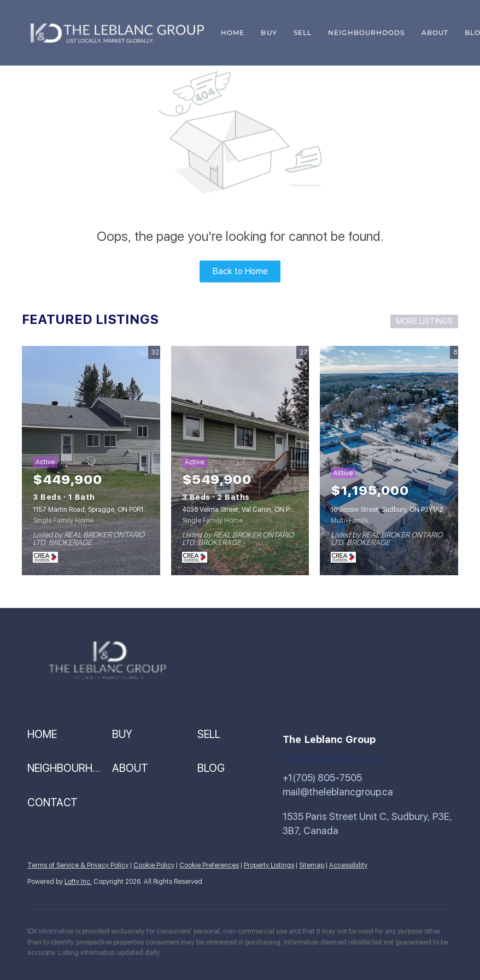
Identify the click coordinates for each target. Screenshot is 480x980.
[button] (70, 734)
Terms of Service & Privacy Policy (78, 865)
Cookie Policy (154, 865)
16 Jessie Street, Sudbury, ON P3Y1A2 (387, 510)
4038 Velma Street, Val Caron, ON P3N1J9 (245, 510)
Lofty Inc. (78, 882)
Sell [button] (303, 33)
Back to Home (240, 271)
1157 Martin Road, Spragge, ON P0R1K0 (92, 510)
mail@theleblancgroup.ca (338, 792)
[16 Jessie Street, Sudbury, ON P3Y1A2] (389, 461)
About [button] (435, 33)
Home (233, 33)
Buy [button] (269, 33)
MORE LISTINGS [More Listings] (424, 321)
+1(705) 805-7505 (322, 778)
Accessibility (348, 865)
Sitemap (312, 865)
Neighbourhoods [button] (366, 33)
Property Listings (269, 865)
